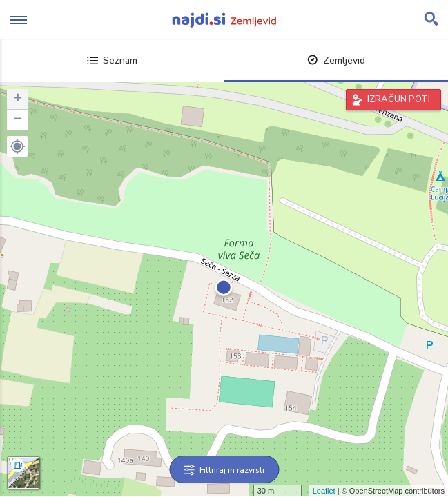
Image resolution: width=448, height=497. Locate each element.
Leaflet (324, 491)
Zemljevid (336, 60)
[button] (17, 146)
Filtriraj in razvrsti (224, 470)
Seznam (112, 60)
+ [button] (18, 99)
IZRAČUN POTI (399, 99)
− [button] (18, 120)
